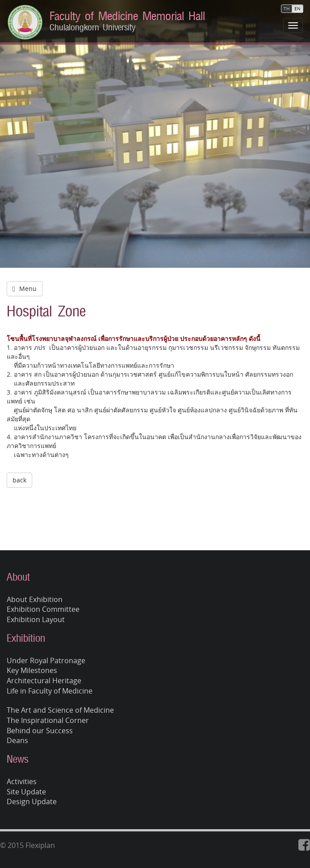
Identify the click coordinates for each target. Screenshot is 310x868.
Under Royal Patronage (46, 660)
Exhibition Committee (43, 609)
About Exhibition (35, 599)
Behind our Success (40, 731)
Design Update (32, 802)
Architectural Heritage (44, 681)
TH (287, 9)
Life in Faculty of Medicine (50, 691)
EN (297, 9)
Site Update (26, 792)
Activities (22, 781)
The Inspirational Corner (48, 720)
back (19, 480)
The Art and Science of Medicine (60, 710)
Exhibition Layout (36, 619)
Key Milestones (32, 670)
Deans (17, 740)
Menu (25, 289)
